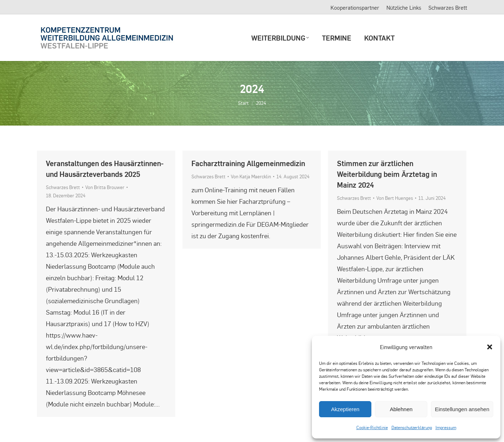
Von (105, 187)
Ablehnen (401, 409)
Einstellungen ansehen (462, 409)
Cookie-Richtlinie (372, 427)
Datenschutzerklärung (412, 427)
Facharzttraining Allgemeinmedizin (248, 163)
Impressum (446, 427)
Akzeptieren (345, 409)
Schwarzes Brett (63, 187)
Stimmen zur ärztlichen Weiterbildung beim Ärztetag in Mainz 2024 (387, 174)
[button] (490, 347)
